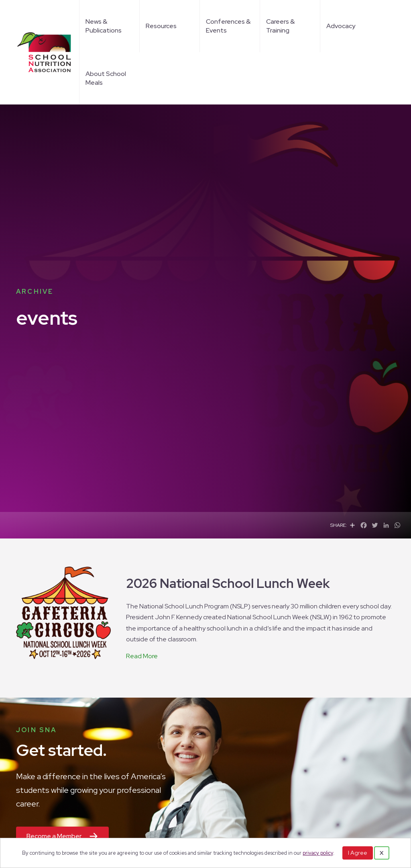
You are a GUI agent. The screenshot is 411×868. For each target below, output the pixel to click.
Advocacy (341, 26)
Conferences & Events (228, 26)
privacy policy (318, 853)
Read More (142, 656)
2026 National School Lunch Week (228, 583)
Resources (161, 26)
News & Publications (104, 26)
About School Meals (106, 78)
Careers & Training (280, 26)
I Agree (358, 853)
